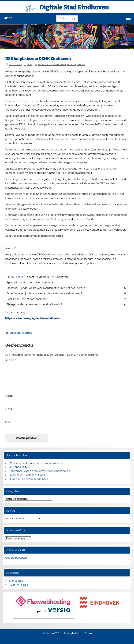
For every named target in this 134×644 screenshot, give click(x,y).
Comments (19, 585)
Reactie (11, 360)
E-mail (10, 409)
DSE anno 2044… (19, 467)
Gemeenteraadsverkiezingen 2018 (57, 64)
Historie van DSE (50, 633)
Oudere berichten (16, 558)
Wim (30, 64)
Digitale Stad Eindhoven (74, 7)
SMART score (15, 277)
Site (8, 422)
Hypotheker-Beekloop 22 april (27, 475)
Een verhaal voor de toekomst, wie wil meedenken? (40, 471)
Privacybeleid (72, 633)
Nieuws (81, 64)
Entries (16, 581)
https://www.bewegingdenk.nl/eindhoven (32, 318)
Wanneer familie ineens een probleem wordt (36, 463)
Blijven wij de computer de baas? (29, 479)
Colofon (89, 633)
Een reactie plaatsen (21, 333)
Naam (10, 396)
